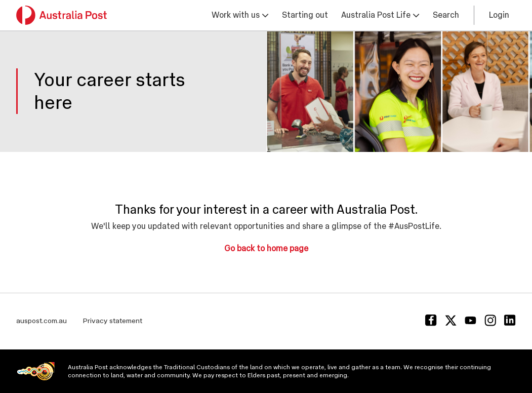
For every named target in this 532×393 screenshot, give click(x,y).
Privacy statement (113, 321)
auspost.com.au (42, 321)
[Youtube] (470, 320)
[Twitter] (451, 320)
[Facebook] (431, 320)
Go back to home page (266, 248)
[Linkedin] (510, 320)
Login (499, 15)
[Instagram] (490, 320)
